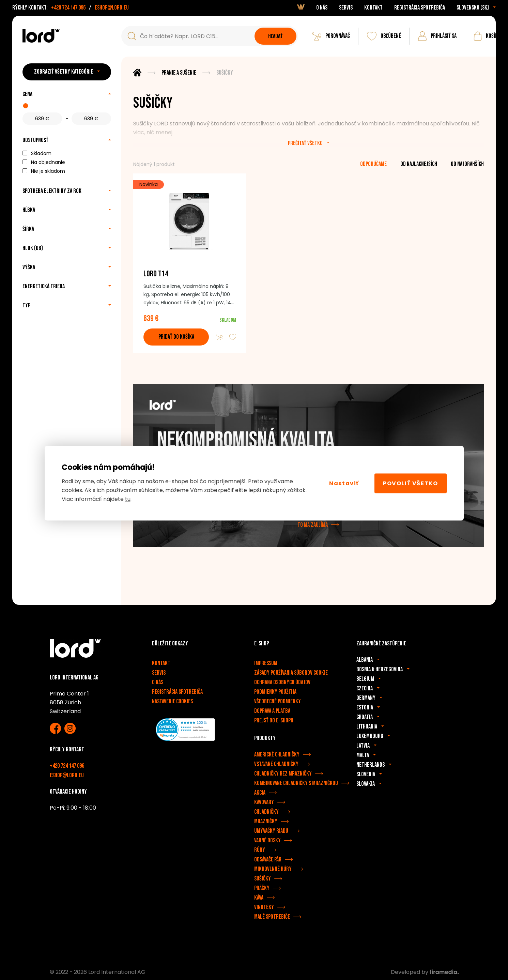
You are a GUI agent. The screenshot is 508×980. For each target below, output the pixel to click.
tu (128, 499)
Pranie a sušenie (179, 73)
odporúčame (373, 164)
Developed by (425, 972)
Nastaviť (344, 483)
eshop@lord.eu (112, 8)
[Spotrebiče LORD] (41, 36)
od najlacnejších (419, 164)
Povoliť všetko (410, 483)
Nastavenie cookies (172, 701)
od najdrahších (467, 164)
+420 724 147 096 (68, 8)
